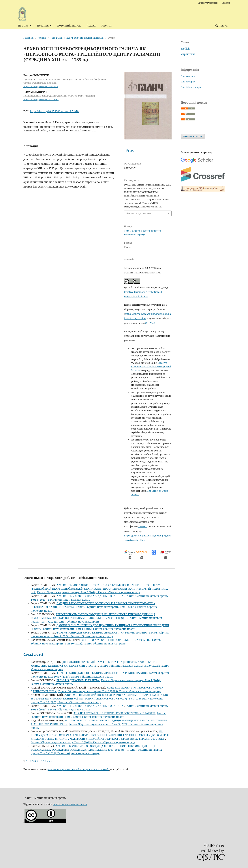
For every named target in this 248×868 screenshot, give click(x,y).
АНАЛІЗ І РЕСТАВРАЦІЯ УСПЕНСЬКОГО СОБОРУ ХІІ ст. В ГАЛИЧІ (114, 713)
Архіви (91, 25)
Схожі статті (33, 655)
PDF (132, 151)
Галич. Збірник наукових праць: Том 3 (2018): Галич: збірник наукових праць (89, 592)
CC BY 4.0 (150, 323)
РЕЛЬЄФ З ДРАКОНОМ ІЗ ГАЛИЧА (78, 680)
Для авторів (188, 82)
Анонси (107, 25)
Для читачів (188, 76)
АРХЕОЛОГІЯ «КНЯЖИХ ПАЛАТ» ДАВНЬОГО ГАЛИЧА (90, 596)
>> (50, 761)
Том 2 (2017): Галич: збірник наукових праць (77, 38)
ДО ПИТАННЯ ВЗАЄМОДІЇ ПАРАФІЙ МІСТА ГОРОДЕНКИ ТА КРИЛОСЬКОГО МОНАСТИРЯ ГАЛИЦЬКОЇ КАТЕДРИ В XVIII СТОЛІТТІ (94, 664)
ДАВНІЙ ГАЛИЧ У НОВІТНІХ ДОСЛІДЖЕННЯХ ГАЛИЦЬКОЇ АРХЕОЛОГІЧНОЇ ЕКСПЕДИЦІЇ (113, 625)
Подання (43, 25)
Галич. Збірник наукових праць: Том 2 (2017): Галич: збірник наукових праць (98, 715)
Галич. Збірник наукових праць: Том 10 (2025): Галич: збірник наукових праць (96, 642)
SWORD (143, 526)
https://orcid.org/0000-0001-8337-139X (41, 99)
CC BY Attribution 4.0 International (70, 804)
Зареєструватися (208, 3)
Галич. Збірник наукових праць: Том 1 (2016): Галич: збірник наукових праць (84, 629)
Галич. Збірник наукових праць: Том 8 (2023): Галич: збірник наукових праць (110, 691)
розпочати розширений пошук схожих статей (78, 769)
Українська (188, 54)
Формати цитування (139, 213)
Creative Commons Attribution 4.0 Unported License (151, 366)
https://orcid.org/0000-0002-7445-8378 (41, 86)
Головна (28, 38)
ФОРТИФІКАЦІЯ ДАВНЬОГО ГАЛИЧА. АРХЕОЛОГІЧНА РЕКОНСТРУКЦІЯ (102, 632)
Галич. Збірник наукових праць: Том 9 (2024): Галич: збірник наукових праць (100, 634)
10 (45, 761)
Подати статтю (193, 136)
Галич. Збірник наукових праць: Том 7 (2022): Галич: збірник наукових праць (96, 620)
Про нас (24, 25)
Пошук (221, 25)
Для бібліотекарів (191, 87)
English (185, 49)
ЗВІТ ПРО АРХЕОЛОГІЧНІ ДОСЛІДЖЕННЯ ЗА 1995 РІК (116, 640)
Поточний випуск (69, 25)
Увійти (226, 3)
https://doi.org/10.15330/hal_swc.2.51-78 (54, 111)
